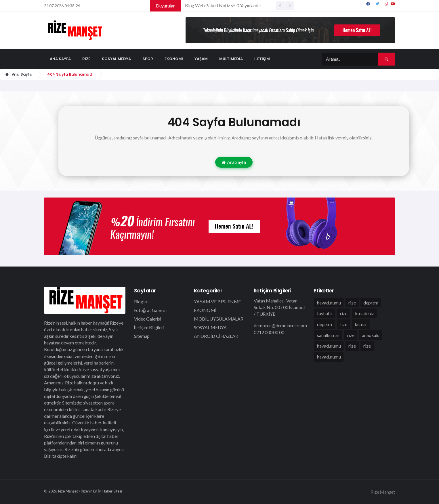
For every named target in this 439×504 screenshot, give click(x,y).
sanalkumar (328, 335)
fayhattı (325, 314)
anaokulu (371, 335)
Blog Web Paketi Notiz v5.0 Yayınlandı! (223, 5)
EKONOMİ (205, 310)
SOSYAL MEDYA (210, 327)
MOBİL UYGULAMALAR (219, 319)
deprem (371, 303)
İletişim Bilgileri (149, 327)
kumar (361, 324)
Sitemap (142, 336)
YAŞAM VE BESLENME (217, 301)
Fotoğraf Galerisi (150, 310)
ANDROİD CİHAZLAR (216, 336)
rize (352, 303)
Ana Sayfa (19, 74)
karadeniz (364, 314)
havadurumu (329, 303)
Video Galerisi (148, 319)
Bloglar (141, 301)
